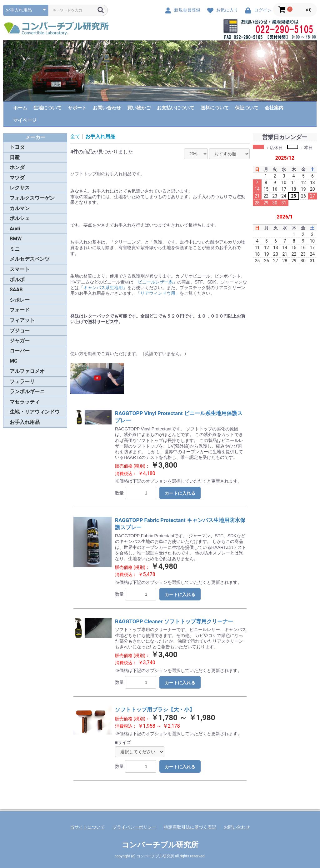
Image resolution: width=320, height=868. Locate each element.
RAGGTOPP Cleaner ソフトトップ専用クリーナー (174, 621)
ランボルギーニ (27, 391)
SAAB (16, 290)
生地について (47, 108)
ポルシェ (20, 218)
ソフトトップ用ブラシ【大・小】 (155, 710)
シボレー (20, 300)
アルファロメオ (27, 371)
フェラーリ (22, 381)
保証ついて (247, 108)
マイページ (25, 120)
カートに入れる (180, 493)
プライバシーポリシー (134, 827)
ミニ (15, 249)
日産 (15, 157)
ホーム (20, 108)
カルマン (20, 208)
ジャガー (20, 341)
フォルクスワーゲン (32, 198)
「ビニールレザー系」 (155, 282)
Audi (15, 229)
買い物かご (139, 108)
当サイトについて (87, 827)
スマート (20, 269)
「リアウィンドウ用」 (158, 293)
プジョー (20, 331)
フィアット (22, 320)
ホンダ (17, 167)
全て (75, 136)
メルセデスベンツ (30, 259)
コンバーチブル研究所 (160, 845)
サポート (77, 108)
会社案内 (274, 108)
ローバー (20, 351)
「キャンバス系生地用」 (103, 288)
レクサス (20, 188)
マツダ (17, 178)
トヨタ (17, 147)
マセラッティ (25, 402)
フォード (20, 310)
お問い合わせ (107, 108)
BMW (16, 239)
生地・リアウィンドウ (35, 412)
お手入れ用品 (25, 422)
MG (14, 361)
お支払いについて (176, 108)
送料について (215, 108)
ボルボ (17, 280)
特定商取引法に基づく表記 (190, 827)
